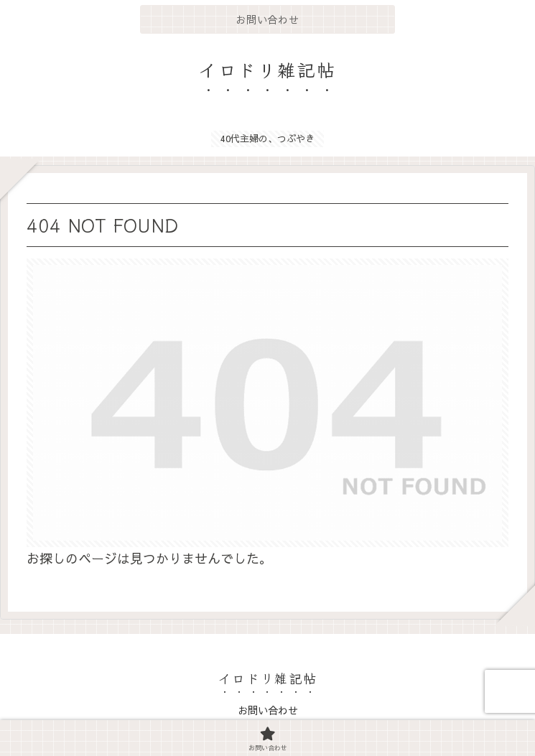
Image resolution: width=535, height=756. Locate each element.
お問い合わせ (268, 710)
